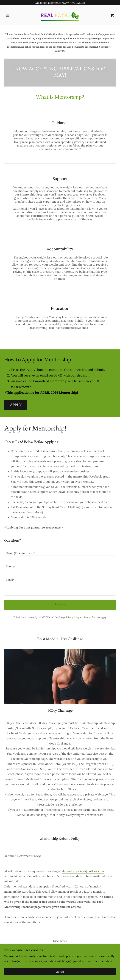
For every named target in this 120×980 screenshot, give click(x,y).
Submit (60, 605)
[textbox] (60, 551)
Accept (60, 972)
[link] (60, 15)
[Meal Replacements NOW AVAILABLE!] (60, 3)
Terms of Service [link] (92, 617)
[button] (13, 15)
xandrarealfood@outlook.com (85, 871)
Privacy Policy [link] (73, 617)
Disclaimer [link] (60, 941)
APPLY (16, 405)
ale (64, 871)
